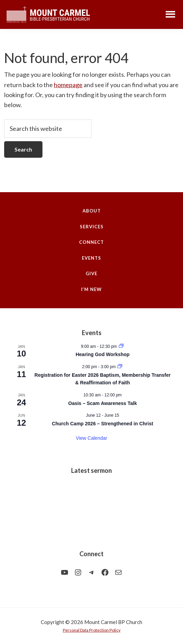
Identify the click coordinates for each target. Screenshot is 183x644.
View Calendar (92, 438)
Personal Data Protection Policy (92, 630)
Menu (170, 14)
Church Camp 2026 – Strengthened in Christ (102, 424)
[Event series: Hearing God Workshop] (121, 346)
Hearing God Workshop (103, 354)
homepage (68, 85)
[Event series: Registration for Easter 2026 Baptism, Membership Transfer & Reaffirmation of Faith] (120, 367)
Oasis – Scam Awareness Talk (103, 403)
